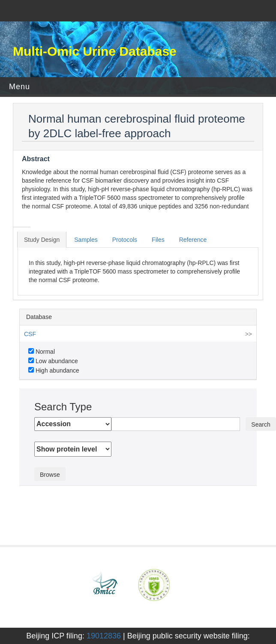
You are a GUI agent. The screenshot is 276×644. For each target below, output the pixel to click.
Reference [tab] (193, 240)
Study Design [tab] (42, 240)
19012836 (104, 636)
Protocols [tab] (125, 240)
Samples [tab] (86, 240)
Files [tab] (158, 240)
